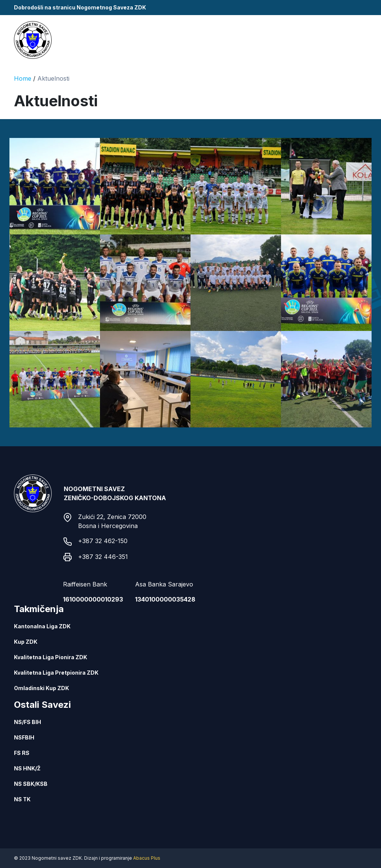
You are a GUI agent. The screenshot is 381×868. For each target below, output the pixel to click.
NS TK (22, 799)
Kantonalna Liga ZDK (42, 626)
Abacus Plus (147, 858)
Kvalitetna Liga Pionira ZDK (51, 657)
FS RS (22, 753)
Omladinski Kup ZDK (41, 688)
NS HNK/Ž (27, 768)
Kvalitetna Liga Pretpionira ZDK (56, 673)
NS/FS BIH (28, 722)
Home (23, 78)
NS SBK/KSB (31, 784)
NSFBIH (24, 737)
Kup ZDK (26, 642)
